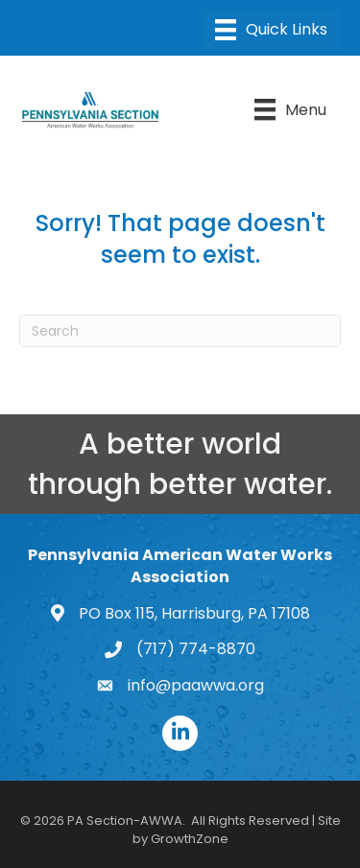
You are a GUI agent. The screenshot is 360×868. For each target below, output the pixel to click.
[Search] (180, 331)
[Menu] (271, 30)
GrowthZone (190, 839)
